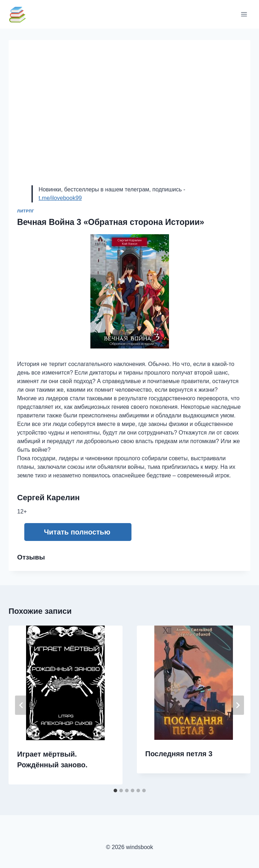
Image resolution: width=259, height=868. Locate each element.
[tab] (115, 791)
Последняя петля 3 (179, 754)
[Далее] (238, 705)
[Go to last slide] (21, 705)
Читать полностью (77, 532)
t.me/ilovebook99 (60, 198)
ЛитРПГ (26, 211)
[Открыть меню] (244, 14)
